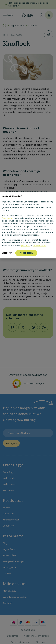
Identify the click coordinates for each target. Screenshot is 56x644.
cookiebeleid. (40, 246)
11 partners (7, 218)
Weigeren (7, 253)
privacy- (25, 246)
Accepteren (26, 253)
